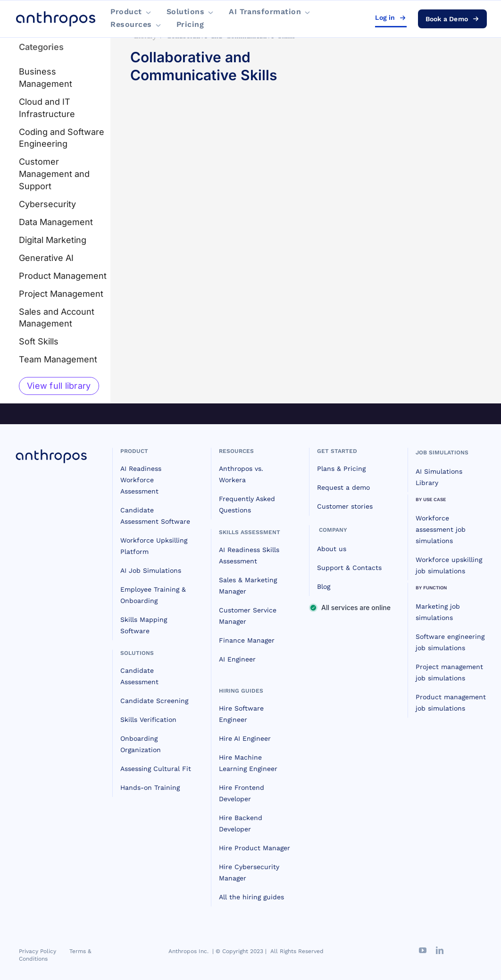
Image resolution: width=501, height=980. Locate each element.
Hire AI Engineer (245, 738)
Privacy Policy (38, 951)
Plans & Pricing (341, 469)
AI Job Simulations (151, 570)
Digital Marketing (53, 240)
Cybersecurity (47, 204)
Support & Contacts (349, 568)
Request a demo (343, 487)
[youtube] (423, 950)
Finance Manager (247, 640)
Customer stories (345, 506)
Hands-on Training (150, 787)
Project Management (61, 294)
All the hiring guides (251, 897)
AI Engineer (237, 659)
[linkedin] (440, 950)
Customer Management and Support (54, 174)
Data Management (56, 222)
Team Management (58, 359)
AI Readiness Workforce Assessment (141, 480)
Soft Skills (39, 341)
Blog (324, 586)
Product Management (63, 276)
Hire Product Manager (255, 848)
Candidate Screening (154, 701)
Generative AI (46, 258)
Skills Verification (148, 720)
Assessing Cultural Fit (156, 769)
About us (332, 549)
